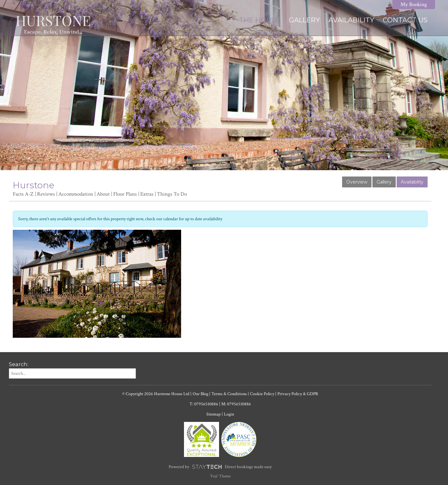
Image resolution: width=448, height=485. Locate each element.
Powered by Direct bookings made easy (220, 467)
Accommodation (76, 194)
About (103, 194)
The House (260, 20)
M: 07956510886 (236, 404)
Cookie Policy (262, 394)
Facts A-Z (23, 194)
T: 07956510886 (204, 404)
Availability (351, 20)
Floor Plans (125, 194)
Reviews (46, 194)
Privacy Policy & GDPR (298, 394)
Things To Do (172, 194)
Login (229, 414)
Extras (147, 194)
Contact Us (405, 20)
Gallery (304, 20)
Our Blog (200, 394)
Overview (357, 182)
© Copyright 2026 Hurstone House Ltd (156, 394)
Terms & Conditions (229, 394)
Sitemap (213, 414)
